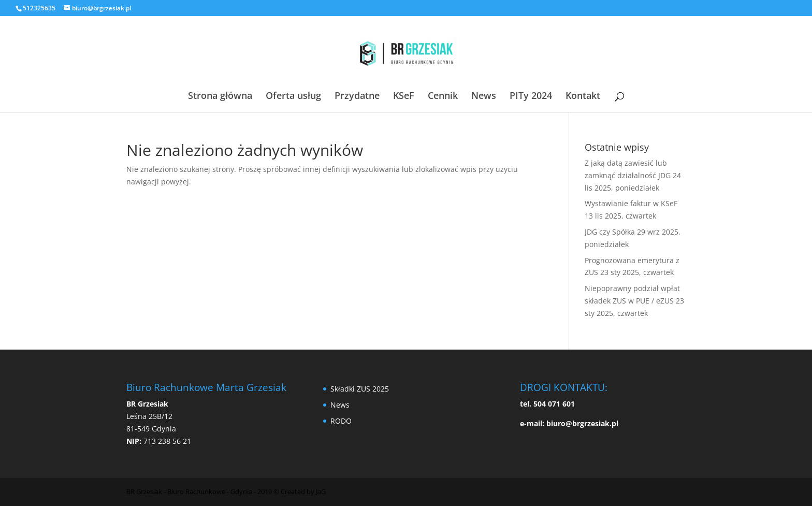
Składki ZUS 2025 (360, 389)
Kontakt (583, 97)
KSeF (404, 97)
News (484, 97)
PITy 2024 (531, 97)
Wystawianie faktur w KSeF (631, 203)
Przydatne (357, 97)
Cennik (443, 97)
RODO (341, 421)
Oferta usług (293, 97)
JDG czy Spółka (610, 232)
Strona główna (220, 97)
